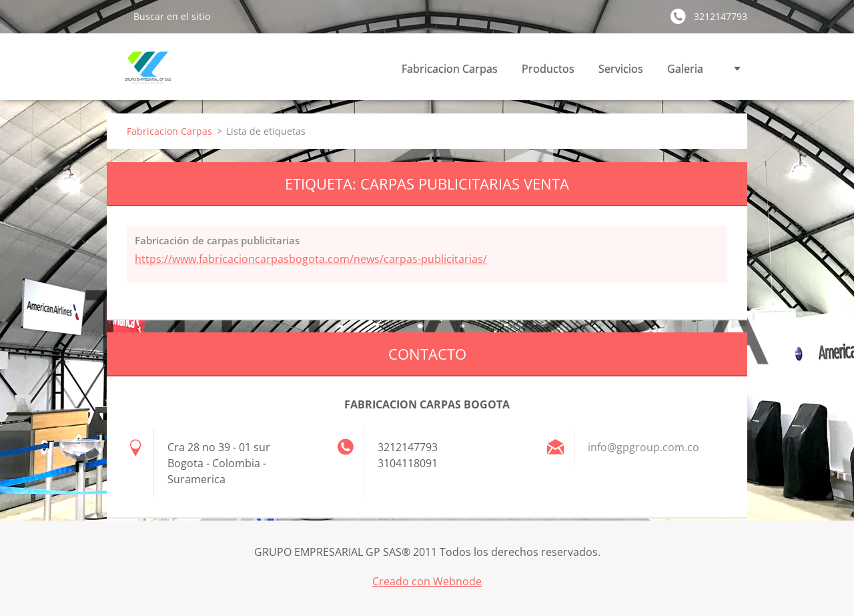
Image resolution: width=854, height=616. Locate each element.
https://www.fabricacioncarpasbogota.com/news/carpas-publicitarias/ (311, 259)
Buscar (115, 16)
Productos (548, 69)
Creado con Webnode (427, 581)
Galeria (685, 69)
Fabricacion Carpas (450, 69)
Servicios (621, 69)
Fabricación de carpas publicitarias (217, 240)
